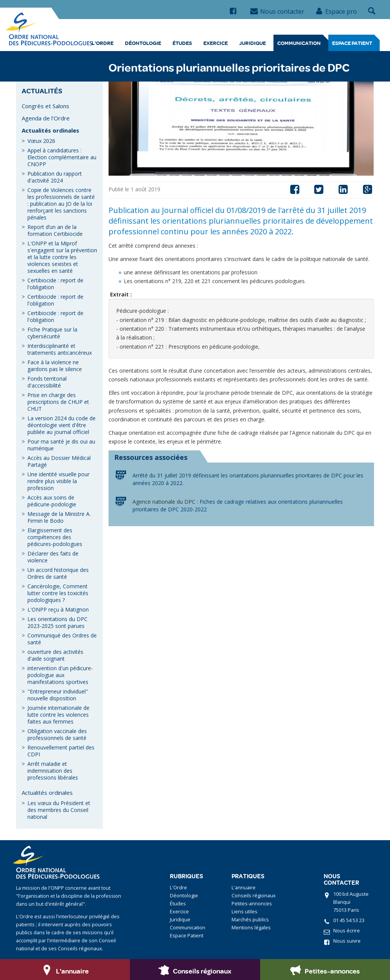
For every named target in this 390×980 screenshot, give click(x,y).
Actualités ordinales (50, 130)
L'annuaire (244, 888)
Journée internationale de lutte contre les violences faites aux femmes (58, 715)
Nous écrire (347, 931)
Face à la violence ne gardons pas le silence (55, 366)
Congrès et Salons (46, 106)
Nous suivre (347, 941)
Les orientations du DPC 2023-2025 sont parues (58, 622)
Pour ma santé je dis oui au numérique (61, 445)
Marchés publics (250, 920)
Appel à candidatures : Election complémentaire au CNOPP (62, 157)
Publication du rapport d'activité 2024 (55, 177)
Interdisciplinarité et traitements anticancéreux (60, 349)
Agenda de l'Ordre (46, 118)
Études (182, 43)
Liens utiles (245, 912)
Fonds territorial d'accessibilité (47, 382)
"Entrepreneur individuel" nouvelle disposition (58, 695)
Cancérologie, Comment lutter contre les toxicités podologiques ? (58, 593)
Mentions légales (251, 928)
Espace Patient (352, 43)
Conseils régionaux (254, 896)
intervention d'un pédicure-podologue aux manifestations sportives (60, 675)
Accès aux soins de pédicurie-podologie (52, 501)
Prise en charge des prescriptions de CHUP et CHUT (58, 402)
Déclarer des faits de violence (53, 557)
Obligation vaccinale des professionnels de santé (57, 734)
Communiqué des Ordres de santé (62, 639)
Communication (299, 43)
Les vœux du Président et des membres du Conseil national (59, 810)
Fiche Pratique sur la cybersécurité (52, 333)
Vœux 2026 (41, 141)
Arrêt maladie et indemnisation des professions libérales (53, 771)
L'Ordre (103, 43)
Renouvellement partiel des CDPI (61, 751)
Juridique (253, 43)
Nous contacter (277, 11)
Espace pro (336, 11)
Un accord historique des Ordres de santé (58, 573)
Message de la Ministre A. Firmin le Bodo (59, 517)
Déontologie (143, 43)
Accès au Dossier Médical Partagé (59, 461)
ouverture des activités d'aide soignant (55, 655)
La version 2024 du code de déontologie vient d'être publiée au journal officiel (62, 425)
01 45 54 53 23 (349, 920)
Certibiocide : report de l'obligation (55, 284)
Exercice (216, 43)
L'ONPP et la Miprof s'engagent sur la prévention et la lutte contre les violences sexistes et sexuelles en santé (62, 257)
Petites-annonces (252, 904)
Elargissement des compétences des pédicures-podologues (55, 537)
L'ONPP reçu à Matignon (58, 609)
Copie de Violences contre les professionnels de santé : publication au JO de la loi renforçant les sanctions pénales (61, 204)
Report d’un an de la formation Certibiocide (55, 230)
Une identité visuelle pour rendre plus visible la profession (58, 481)
